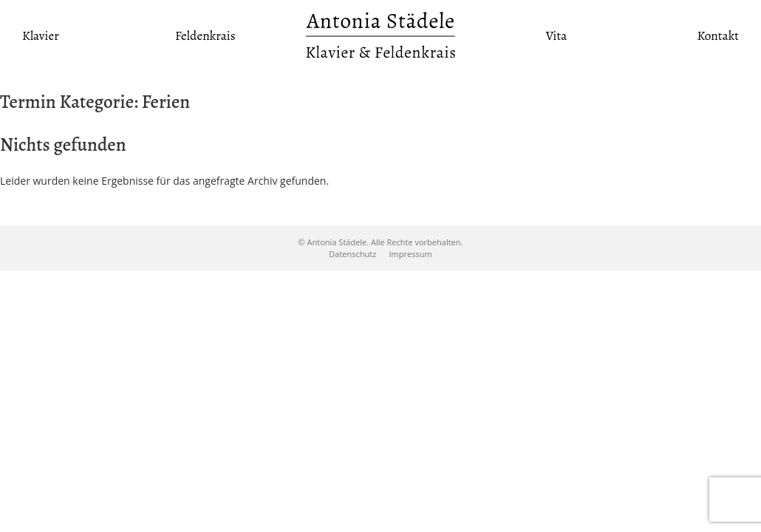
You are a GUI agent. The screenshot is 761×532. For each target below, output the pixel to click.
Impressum (411, 254)
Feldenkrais (205, 35)
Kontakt (718, 35)
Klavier (41, 35)
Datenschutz (352, 254)
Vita (557, 35)
